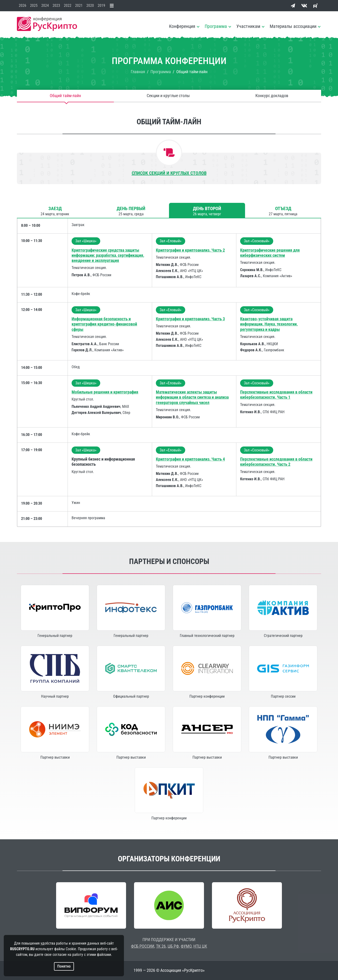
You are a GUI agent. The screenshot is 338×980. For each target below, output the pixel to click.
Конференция (182, 26)
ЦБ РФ (173, 946)
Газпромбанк (274, 350)
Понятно (64, 966)
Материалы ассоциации (293, 26)
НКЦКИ (272, 344)
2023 (56, 6)
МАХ (126, 407)
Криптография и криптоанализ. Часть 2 (190, 250)
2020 (90, 6)
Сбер (126, 413)
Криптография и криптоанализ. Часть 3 (190, 319)
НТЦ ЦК (200, 946)
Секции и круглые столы (168, 96)
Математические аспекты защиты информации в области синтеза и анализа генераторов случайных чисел (192, 397)
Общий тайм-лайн (65, 96)
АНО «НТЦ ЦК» (192, 271)
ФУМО (186, 946)
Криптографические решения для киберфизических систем (270, 253)
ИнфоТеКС (193, 277)
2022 (68, 6)
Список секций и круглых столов (169, 173)
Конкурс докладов (272, 96)
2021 (79, 6)
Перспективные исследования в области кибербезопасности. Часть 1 (276, 395)
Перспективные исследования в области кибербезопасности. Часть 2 (276, 462)
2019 (101, 6)
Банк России (109, 344)
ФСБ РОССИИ (143, 946)
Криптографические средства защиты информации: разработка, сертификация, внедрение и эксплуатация (108, 255)
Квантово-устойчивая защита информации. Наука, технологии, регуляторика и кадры (269, 324)
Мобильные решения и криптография (105, 392)
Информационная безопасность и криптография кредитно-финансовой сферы (104, 324)
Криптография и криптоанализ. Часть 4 (190, 459)
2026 (23, 6)
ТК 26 (161, 946)
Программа (216, 26)
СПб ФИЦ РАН (274, 412)
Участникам (248, 26)
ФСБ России (102, 275)
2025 (34, 6)
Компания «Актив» (278, 276)
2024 (45, 6)
